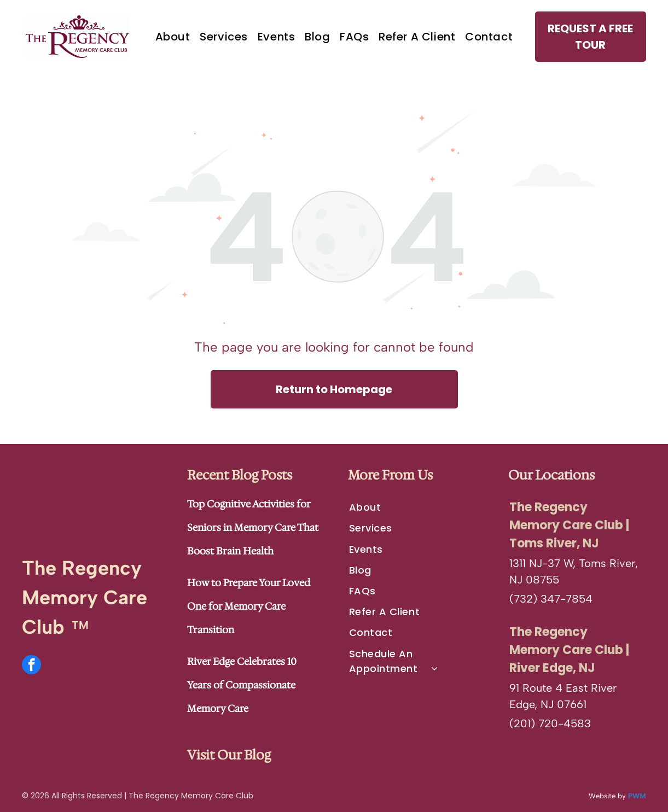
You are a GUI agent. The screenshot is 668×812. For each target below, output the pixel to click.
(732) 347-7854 (551, 598)
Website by (607, 795)
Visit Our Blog (229, 755)
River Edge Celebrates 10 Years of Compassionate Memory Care (242, 685)
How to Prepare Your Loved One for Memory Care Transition (249, 606)
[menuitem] (173, 37)
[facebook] (31, 665)
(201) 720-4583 (550, 723)
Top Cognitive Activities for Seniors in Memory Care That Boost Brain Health (253, 527)
